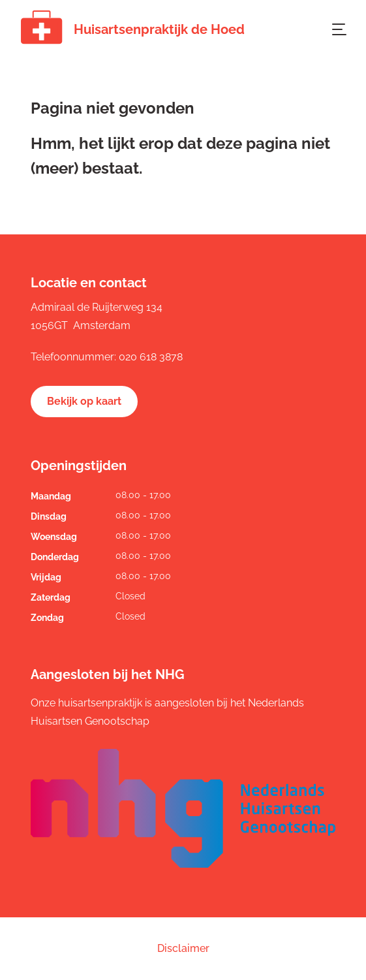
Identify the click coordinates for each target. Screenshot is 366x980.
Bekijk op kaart (84, 401)
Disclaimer (183, 948)
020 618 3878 (151, 357)
